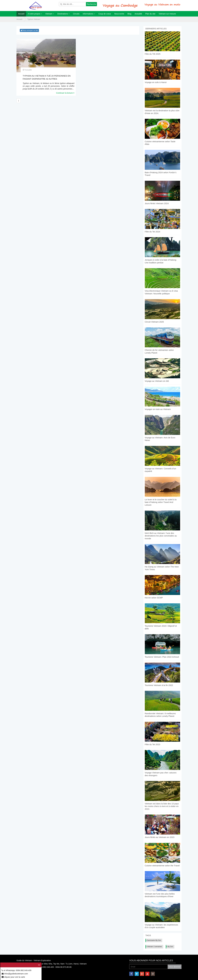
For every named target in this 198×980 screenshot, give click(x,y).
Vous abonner (174, 967)
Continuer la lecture (65, 93)
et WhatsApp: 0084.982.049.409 (16, 970)
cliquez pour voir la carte (13, 977)
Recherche (91, 4)
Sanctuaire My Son (154, 940)
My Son (170, 947)
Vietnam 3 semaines (155, 947)
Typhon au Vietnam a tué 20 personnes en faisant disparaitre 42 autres (47, 77)
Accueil (19, 19)
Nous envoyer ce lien (29, 30)
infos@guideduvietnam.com (15, 974)
